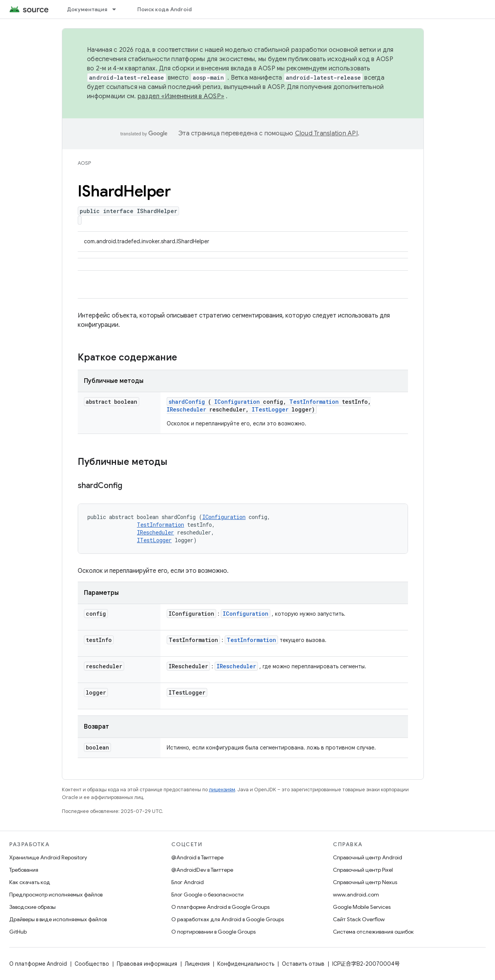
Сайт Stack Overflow (359, 919)
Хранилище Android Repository (48, 857)
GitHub (18, 932)
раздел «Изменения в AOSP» (181, 96)
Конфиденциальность (246, 964)
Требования (24, 870)
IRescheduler (186, 409)
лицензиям (222, 790)
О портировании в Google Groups (213, 932)
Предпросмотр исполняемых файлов (56, 895)
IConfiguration (237, 402)
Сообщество (92, 964)
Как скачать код (30, 882)
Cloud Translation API (326, 133)
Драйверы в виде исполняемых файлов (58, 919)
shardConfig (187, 402)
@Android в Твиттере (197, 857)
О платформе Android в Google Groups (220, 907)
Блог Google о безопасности (207, 895)
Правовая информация (147, 964)
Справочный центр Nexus (365, 882)
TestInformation (314, 402)
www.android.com (356, 895)
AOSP (84, 163)
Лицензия (197, 964)
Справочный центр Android (368, 857)
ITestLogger (270, 409)
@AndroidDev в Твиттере (202, 870)
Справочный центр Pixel (363, 870)
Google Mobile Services (362, 907)
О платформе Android (38, 964)
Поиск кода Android (165, 9)
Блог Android (188, 882)
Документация (87, 9)
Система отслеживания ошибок (373, 932)
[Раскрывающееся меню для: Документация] (118, 9)
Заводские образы (32, 907)
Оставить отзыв (303, 964)
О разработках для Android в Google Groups (228, 919)
